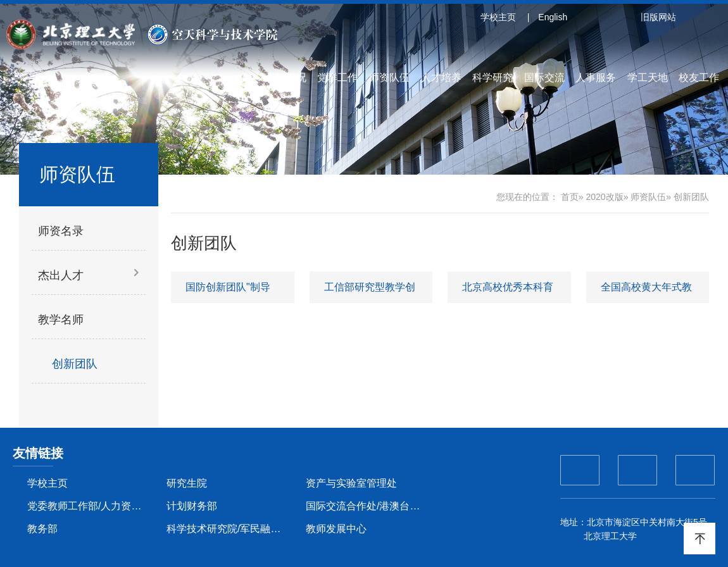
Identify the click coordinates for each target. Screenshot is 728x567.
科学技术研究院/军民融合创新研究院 (229, 529)
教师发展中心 (336, 529)
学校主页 (498, 17)
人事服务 (596, 78)
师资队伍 (389, 78)
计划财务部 (192, 506)
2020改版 (604, 197)
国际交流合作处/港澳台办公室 (368, 506)
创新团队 (75, 364)
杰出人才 (61, 275)
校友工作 (699, 78)
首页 (570, 197)
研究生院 (187, 483)
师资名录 (61, 231)
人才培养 (441, 78)
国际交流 (544, 78)
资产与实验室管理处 (351, 483)
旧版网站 (658, 17)
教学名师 (61, 320)
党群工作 (337, 78)
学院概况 (286, 78)
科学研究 (493, 78)
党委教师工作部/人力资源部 (89, 506)
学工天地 (648, 78)
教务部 (42, 529)
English (553, 17)
